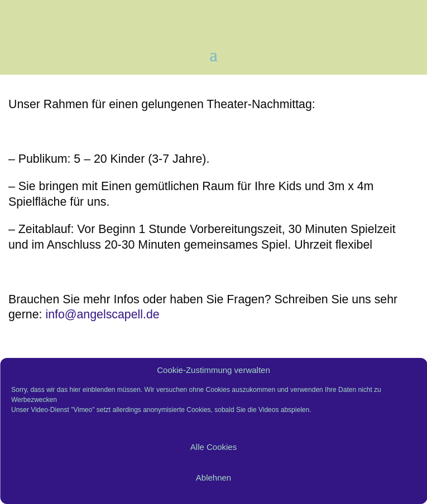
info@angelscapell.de (100, 314)
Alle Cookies (213, 447)
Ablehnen (213, 478)
